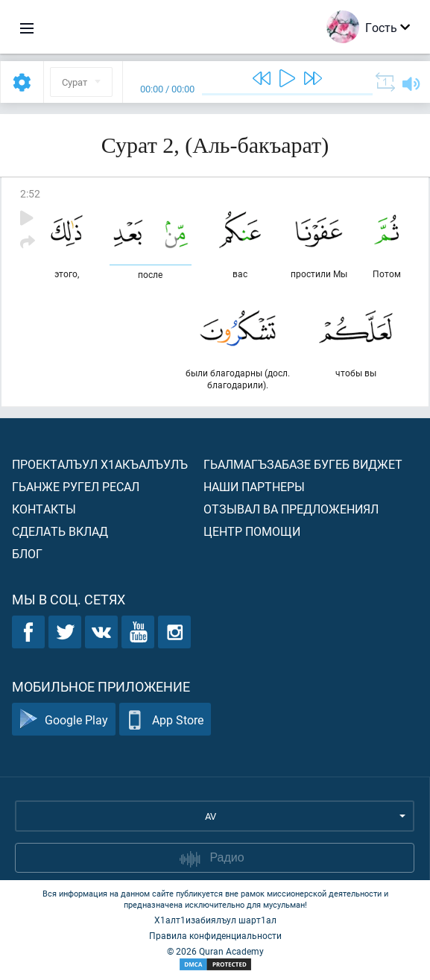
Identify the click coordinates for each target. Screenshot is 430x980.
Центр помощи (252, 531)
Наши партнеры (254, 486)
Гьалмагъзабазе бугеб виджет (303, 464)
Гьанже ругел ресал (76, 486)
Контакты (44, 509)
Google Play (64, 720)
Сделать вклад (60, 531)
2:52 (30, 193)
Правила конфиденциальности (215, 935)
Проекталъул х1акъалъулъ (100, 464)
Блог (27, 553)
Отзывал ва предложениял (291, 509)
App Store (165, 720)
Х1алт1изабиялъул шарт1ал (215, 920)
